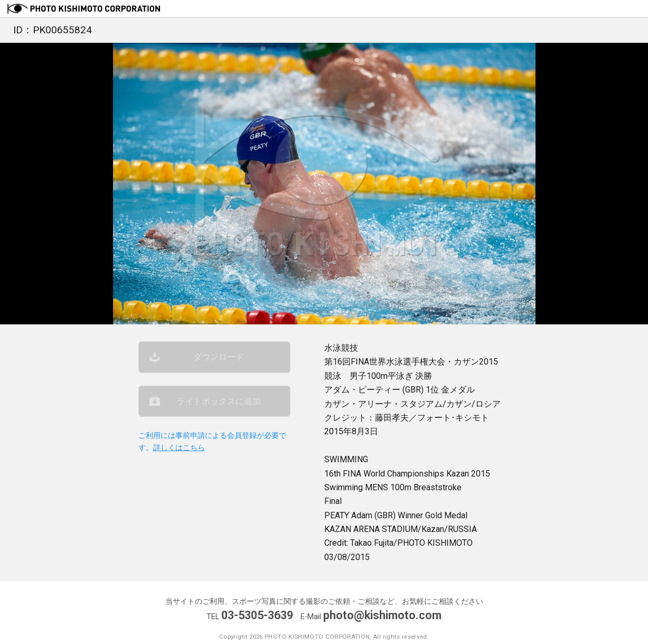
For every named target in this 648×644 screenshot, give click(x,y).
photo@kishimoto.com (382, 615)
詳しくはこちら (179, 448)
